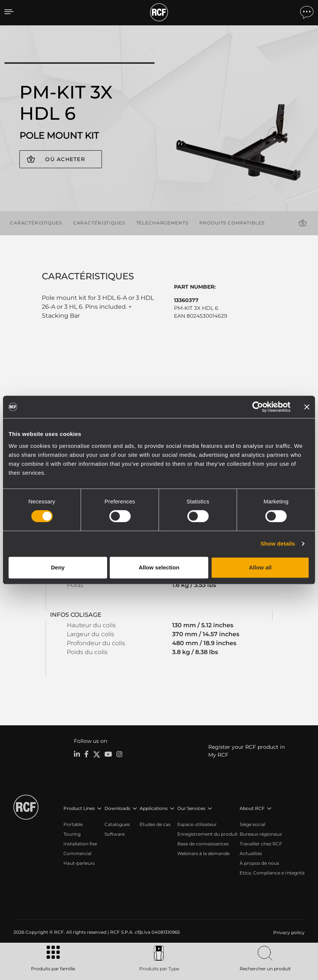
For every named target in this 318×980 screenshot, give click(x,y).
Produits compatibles (232, 223)
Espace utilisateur (197, 824)
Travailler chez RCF (261, 844)
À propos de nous (259, 863)
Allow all (260, 567)
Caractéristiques (36, 223)
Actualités (251, 853)
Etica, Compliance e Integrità (272, 873)
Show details (278, 544)
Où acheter (65, 159)
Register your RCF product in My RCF (247, 751)
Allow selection (159, 567)
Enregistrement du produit (208, 834)
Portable (73, 824)
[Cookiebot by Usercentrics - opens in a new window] (258, 407)
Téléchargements (162, 223)
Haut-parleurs (79, 863)
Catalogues (117, 824)
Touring (72, 834)
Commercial (77, 853)
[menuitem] (288, 933)
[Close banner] (307, 407)
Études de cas (155, 824)
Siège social (252, 824)
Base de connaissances (203, 844)
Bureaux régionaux (261, 834)
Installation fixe (80, 844)
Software (115, 834)
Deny (58, 567)
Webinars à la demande (203, 853)
